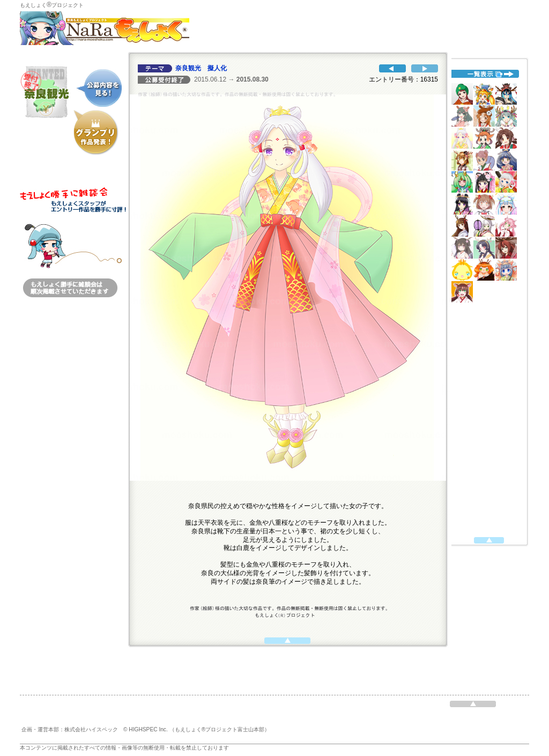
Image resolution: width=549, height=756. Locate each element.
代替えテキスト (486, 298)
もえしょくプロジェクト (52, 5)
